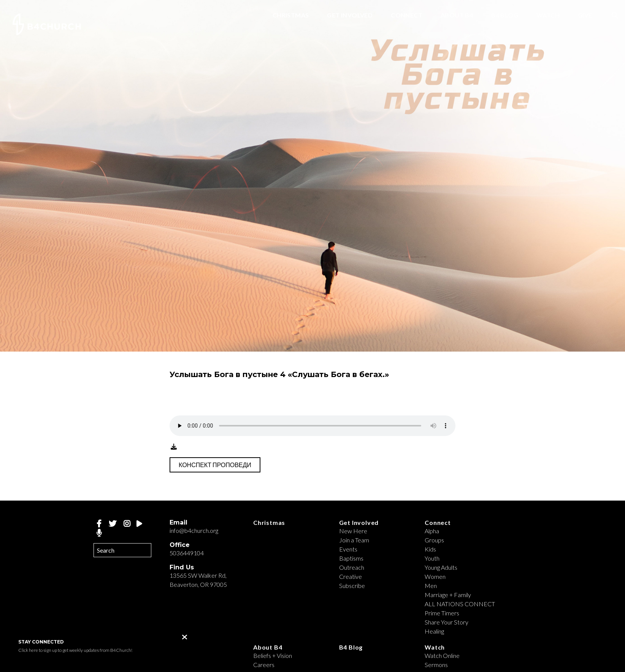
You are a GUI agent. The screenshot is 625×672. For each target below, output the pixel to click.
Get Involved (350, 15)
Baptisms (351, 558)
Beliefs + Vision (273, 655)
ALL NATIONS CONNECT (460, 604)
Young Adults (441, 567)
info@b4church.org (194, 530)
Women (435, 576)
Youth (432, 558)
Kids (430, 549)
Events (348, 549)
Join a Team (354, 540)
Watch (548, 15)
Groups (434, 540)
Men (431, 586)
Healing (434, 631)
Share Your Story (447, 622)
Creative (351, 576)
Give (585, 15)
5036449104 (187, 553)
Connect (407, 15)
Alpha (432, 531)
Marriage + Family (448, 595)
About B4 (457, 15)
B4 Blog (505, 15)
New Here (353, 531)
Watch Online (442, 655)
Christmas (291, 15)
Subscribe (352, 586)
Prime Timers (442, 613)
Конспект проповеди (215, 465)
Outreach (352, 567)
